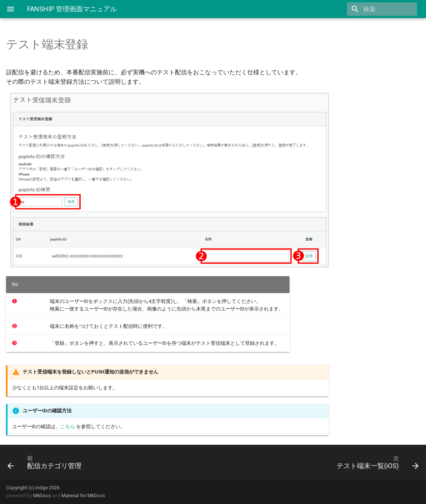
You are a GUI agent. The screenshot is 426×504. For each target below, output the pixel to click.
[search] (374, 9)
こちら (68, 426)
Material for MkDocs (83, 496)
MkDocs (42, 496)
